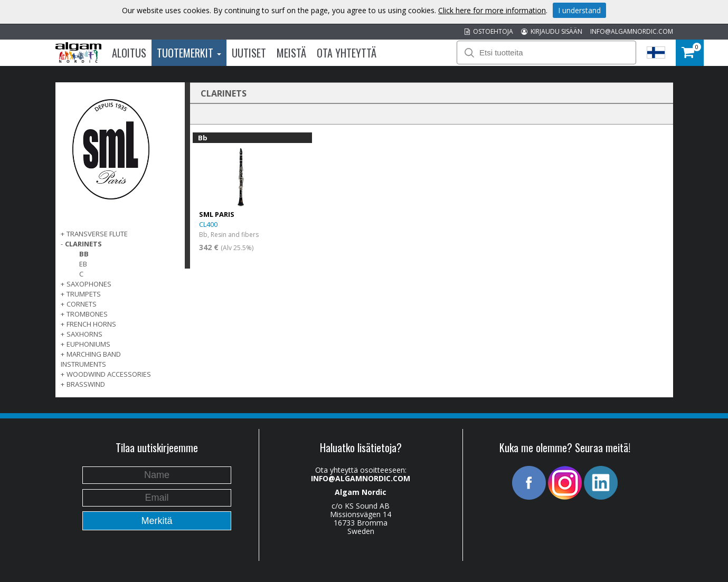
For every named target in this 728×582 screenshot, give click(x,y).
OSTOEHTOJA (489, 31)
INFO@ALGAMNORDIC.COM (632, 31)
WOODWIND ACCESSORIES (109, 374)
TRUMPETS (84, 294)
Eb (83, 264)
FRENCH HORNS (91, 324)
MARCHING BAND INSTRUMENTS (91, 359)
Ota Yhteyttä (347, 53)
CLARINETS (83, 244)
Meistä (291, 53)
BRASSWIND (86, 384)
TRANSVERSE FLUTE (97, 234)
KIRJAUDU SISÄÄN (552, 31)
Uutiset (249, 53)
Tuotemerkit (189, 53)
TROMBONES (87, 314)
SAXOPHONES (89, 284)
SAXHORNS (84, 334)
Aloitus (129, 53)
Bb (84, 254)
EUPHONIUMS (88, 344)
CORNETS (82, 304)
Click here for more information (492, 10)
